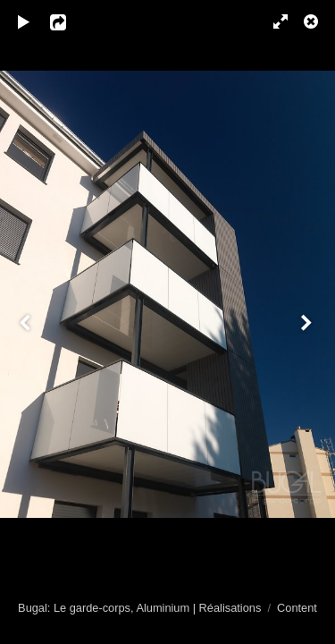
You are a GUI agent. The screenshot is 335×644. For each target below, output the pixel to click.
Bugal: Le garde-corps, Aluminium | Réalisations (139, 608)
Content (297, 608)
